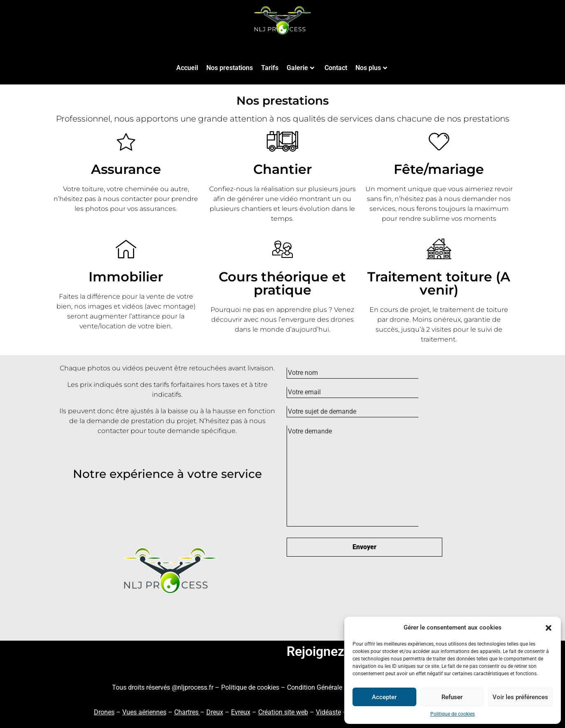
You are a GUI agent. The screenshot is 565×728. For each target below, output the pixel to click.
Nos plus (371, 68)
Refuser (452, 697)
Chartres (187, 712)
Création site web (283, 712)
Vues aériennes (144, 712)
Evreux (241, 712)
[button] (549, 627)
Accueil (187, 68)
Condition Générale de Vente (328, 687)
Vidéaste (328, 712)
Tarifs (270, 68)
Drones (104, 712)
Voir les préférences (520, 697)
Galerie (300, 68)
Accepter (384, 697)
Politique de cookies (453, 714)
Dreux (215, 712)
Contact (336, 68)
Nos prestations (230, 68)
